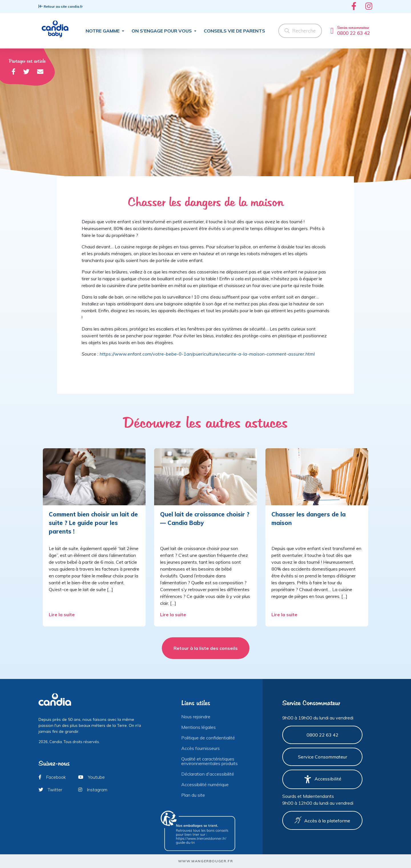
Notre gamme (103, 31)
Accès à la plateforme (322, 820)
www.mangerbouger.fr (205, 861)
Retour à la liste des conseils (206, 648)
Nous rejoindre (196, 717)
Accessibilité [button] (323, 779)
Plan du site (193, 795)
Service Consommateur (323, 757)
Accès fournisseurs (201, 748)
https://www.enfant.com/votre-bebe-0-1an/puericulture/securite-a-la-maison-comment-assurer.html (207, 354)
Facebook (52, 777)
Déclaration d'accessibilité (208, 774)
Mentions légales (199, 727)
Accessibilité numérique (205, 784)
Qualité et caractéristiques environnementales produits (209, 761)
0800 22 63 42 (323, 735)
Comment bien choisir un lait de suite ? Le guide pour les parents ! (93, 523)
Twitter (50, 790)
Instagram (93, 790)
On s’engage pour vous (162, 31)
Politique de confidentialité (208, 738)
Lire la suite (62, 615)
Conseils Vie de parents (234, 31)
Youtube (91, 777)
